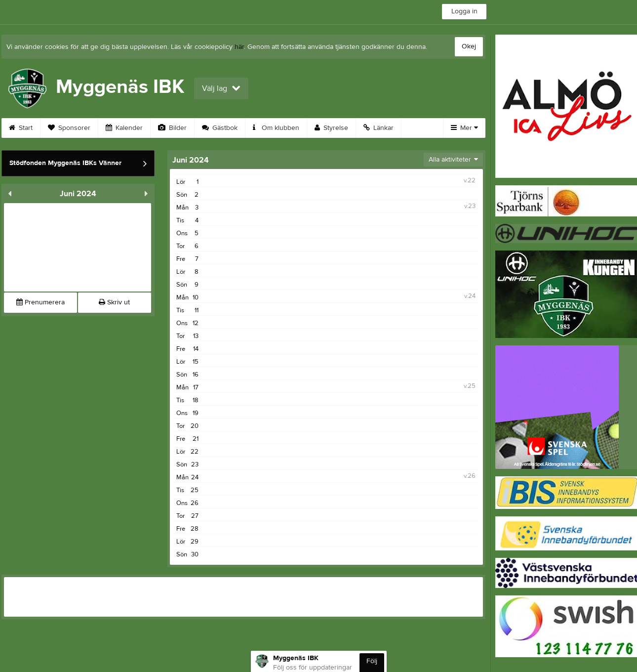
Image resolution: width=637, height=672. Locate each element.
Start (21, 128)
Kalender (124, 128)
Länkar (378, 128)
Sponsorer (69, 128)
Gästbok (220, 128)
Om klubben (276, 128)
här (239, 47)
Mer (464, 128)
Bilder (172, 128)
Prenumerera (40, 302)
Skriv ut (114, 302)
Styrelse (331, 128)
